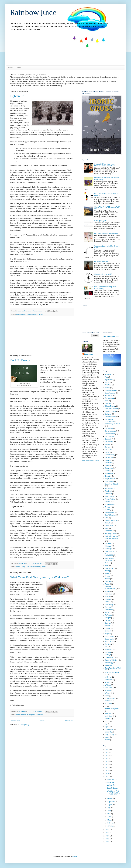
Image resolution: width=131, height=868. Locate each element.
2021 (108, 765)
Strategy (108, 652)
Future (107, 510)
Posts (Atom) (24, 725)
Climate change (111, 411)
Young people (110, 698)
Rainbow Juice (34, 12)
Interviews (109, 543)
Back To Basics (20, 360)
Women (108, 693)
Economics (109, 468)
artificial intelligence (112, 709)
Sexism (108, 626)
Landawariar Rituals (101, 261)
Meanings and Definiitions (35, 715)
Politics (43, 567)
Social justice (110, 639)
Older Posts (69, 721)
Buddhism (109, 396)
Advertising (109, 374)
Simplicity (108, 631)
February (111, 823)
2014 (108, 836)
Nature (108, 579)
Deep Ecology (110, 455)
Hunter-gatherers (111, 534)
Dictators (108, 460)
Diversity (108, 465)
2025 (108, 752)
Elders (107, 471)
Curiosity (108, 447)
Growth (108, 523)
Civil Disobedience (112, 409)
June (109, 811)
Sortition (108, 644)
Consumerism (110, 434)
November (111, 782)
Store (19, 68)
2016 (108, 830)
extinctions (109, 716)
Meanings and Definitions (110, 559)
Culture (24, 314)
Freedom (108, 507)
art (106, 706)
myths (107, 727)
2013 (108, 839)
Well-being (109, 688)
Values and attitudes (112, 673)
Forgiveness (109, 504)
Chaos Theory (21, 567)
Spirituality (109, 650)
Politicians (109, 594)
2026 (108, 749)
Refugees (108, 615)
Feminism (109, 494)
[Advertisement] (42, 336)
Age (107, 377)
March (110, 820)
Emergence (109, 473)
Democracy (37, 567)
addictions (109, 701)
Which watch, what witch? (103, 274)
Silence (108, 628)
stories (107, 740)
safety (107, 737)
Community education (113, 424)
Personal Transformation (110, 588)
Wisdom (108, 690)
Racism (108, 613)
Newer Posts (15, 721)
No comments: (38, 311)
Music (107, 574)
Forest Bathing (110, 499)
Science (108, 623)
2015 (108, 833)
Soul (107, 647)
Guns (107, 528)
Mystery (108, 576)
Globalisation (110, 512)
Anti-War (108, 385)
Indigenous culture (112, 539)
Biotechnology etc (111, 390)
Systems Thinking (111, 660)
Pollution (108, 599)
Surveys (108, 655)
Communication (111, 417)
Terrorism (108, 665)
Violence (108, 677)
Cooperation (109, 436)
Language (109, 549)
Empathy (108, 476)
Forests (108, 502)
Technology (109, 663)
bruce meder (89, 354)
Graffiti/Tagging (110, 515)
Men (107, 566)
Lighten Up (17, 96)
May (109, 814)
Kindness (108, 546)
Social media (110, 642)
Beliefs (18, 314)
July (109, 808)
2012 (108, 842)
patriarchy (109, 732)
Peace (107, 584)
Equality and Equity (112, 484)
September (111, 802)
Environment (110, 481)
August (110, 805)
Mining (107, 571)
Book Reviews (110, 393)
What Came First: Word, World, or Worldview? (40, 577)
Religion (108, 618)
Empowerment (110, 479)
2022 (108, 762)
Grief (107, 518)
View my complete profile (90, 461)
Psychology (30, 314)
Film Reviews (110, 496)
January (110, 826)
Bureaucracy (110, 398)
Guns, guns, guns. (101, 221)
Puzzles (108, 607)
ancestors (109, 704)
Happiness (109, 531)
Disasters (108, 463)
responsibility (110, 735)
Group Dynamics (111, 520)
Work (107, 696)
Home (11, 68)
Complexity (29, 567)
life (106, 724)
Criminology (109, 442)
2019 (108, 771)
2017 (108, 777)
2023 (108, 758)
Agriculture (109, 380)
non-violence (110, 729)
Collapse (108, 414)
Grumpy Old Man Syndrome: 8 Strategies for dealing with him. (105, 165)
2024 (108, 755)
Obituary (108, 581)
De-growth (109, 450)
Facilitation (109, 489)
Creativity (108, 439)
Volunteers (109, 680)
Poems (108, 591)
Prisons (108, 602)
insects (108, 721)
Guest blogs (109, 526)
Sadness (108, 620)
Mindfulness (109, 568)
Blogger (75, 856)
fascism (108, 719)
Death (107, 452)
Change (108, 403)
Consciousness (110, 431)
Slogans (108, 634)
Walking (108, 685)
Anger (107, 382)
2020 (108, 768)
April (109, 817)
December (111, 779)
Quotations (109, 610)
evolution (108, 713)
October (110, 799)
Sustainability (110, 657)
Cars (107, 401)
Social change (39, 314)
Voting (107, 682)
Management (110, 551)
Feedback (109, 491)
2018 (108, 774)
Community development (110, 420)
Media (107, 563)
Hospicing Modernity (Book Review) (107, 233)
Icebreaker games (111, 536)
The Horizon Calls (111, 336)
